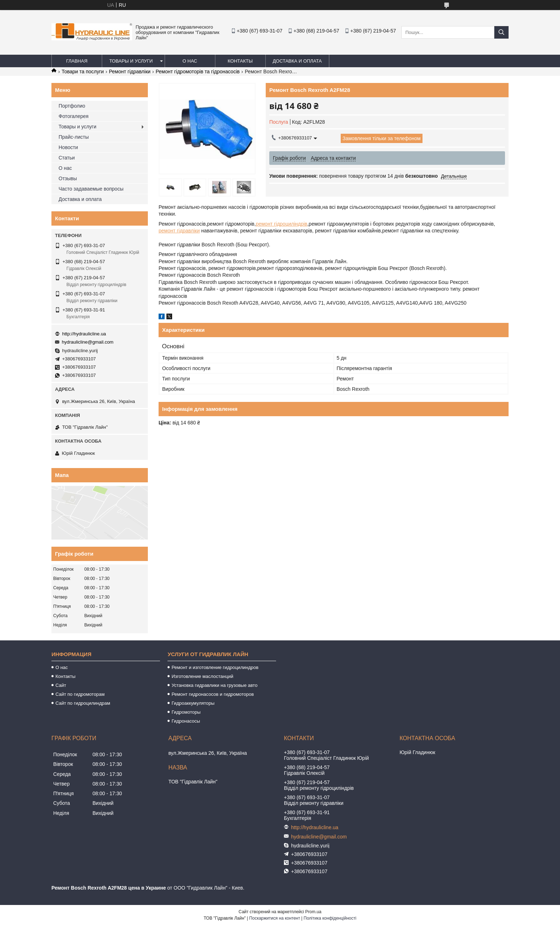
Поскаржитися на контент (275, 918)
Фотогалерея (74, 116)
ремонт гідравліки (179, 231)
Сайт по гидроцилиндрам (83, 703)
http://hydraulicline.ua (84, 334)
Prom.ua (313, 912)
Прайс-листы (74, 137)
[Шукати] (501, 32)
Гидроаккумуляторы (193, 703)
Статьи (67, 158)
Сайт (61, 685)
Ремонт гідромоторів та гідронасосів (198, 72)
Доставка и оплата (297, 61)
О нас (190, 61)
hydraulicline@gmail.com (88, 342)
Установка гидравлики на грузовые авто (214, 685)
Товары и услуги (131, 61)
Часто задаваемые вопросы (91, 189)
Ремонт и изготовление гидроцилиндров (215, 667)
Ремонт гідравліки (130, 72)
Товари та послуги (82, 72)
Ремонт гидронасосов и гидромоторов (212, 694)
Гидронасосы (186, 721)
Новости (68, 147)
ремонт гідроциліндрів (281, 224)
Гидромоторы (186, 712)
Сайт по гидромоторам (80, 694)
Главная (77, 61)
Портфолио (72, 106)
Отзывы (68, 178)
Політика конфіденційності (330, 918)
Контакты (240, 61)
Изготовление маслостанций (202, 676)
